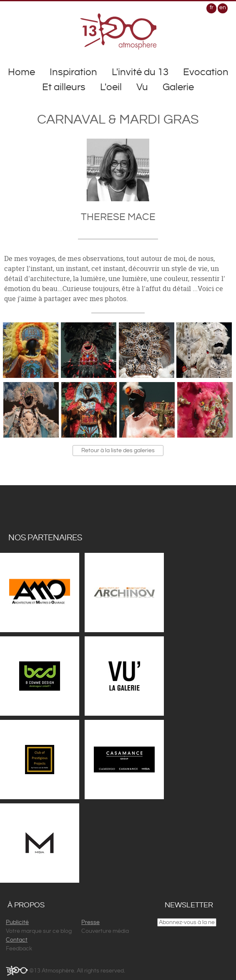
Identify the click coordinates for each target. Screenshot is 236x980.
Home (21, 72)
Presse (90, 922)
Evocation (206, 72)
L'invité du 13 (140, 72)
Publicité (17, 922)
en (223, 8)
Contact (17, 940)
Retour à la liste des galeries (118, 451)
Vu (142, 87)
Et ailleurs (64, 87)
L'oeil (111, 87)
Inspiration (73, 72)
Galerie (178, 87)
